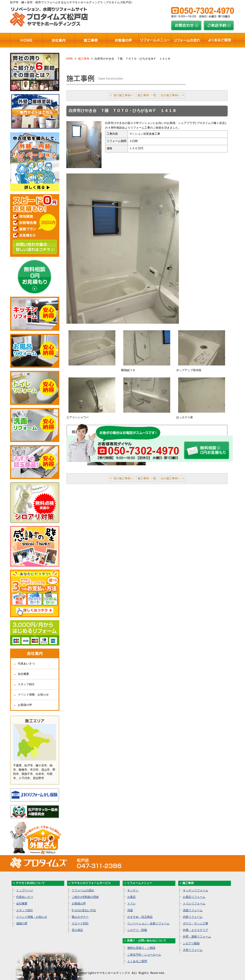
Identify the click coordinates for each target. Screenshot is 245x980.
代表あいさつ (26, 660)
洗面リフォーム (193, 905)
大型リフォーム (193, 945)
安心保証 (77, 925)
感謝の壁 (22, 919)
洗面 (130, 905)
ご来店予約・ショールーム (144, 950)
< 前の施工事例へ (121, 95)
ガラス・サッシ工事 (196, 919)
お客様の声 (25, 701)
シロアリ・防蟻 (137, 925)
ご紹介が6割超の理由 (85, 892)
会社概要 (23, 670)
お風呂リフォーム (194, 892)
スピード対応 (80, 919)
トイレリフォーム (194, 899)
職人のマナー (80, 912)
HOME (70, 59)
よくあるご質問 (137, 956)
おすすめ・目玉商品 (140, 912)
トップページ (25, 886)
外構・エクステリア (196, 925)
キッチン (133, 886)
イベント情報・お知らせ (33, 691)
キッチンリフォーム (196, 886)
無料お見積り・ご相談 (141, 943)
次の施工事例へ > (172, 95)
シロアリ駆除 (191, 939)
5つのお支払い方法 (84, 905)
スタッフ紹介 (26, 681)
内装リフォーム (193, 912)
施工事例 (84, 59)
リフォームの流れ (83, 886)
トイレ (132, 899)
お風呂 (132, 892)
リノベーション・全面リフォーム (148, 919)
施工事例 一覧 (147, 95)
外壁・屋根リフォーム (197, 932)
